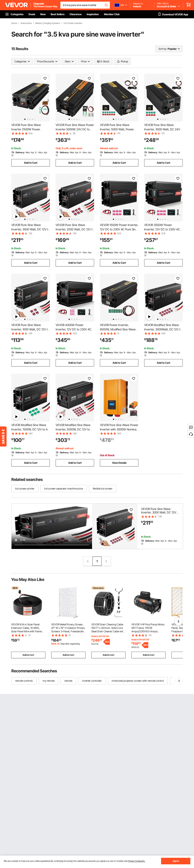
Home (14, 23)
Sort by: (163, 49)
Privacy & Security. (137, 861)
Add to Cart (31, 163)
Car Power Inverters (73, 23)
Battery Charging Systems (48, 23)
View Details (119, 463)
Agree (176, 861)
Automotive (26, 23)
